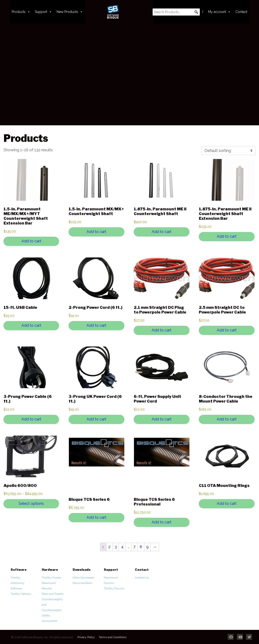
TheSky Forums (114, 588)
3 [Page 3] (116, 547)
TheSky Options (21, 594)
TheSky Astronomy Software (18, 583)
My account (219, 12)
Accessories (49, 621)
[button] (196, 12)
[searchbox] (176, 12)
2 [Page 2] (109, 547)
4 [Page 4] (122, 547)
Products (21, 12)
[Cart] (203, 12)
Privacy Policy (86, 637)
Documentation (82, 583)
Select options (31, 503)
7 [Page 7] (134, 547)
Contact (241, 12)
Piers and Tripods (53, 594)
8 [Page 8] (141, 547)
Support (43, 12)
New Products (70, 12)
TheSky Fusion (51, 578)
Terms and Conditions (113, 637)
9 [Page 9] (147, 547)
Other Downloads (84, 578)
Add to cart (31, 241)
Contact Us (142, 578)
